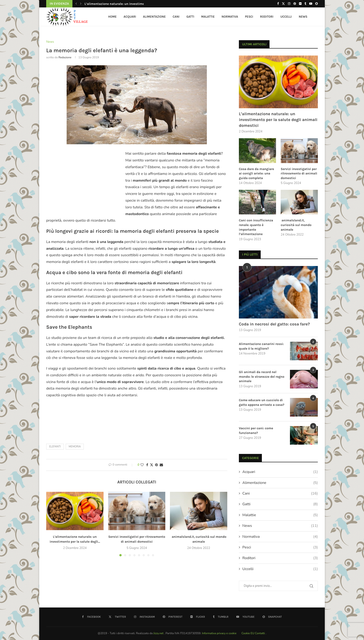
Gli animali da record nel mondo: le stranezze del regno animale (262, 377)
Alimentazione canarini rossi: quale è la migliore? (261, 346)
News (303, 17)
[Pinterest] (295, 4)
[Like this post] (142, 465)
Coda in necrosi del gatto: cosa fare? (274, 324)
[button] (76, 4)
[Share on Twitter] (152, 465)
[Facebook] (278, 4)
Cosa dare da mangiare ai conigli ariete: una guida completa (257, 174)
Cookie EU (248, 633)
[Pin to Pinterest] (156, 465)
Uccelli (286, 17)
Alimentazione (154, 17)
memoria (75, 447)
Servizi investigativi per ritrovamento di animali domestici (299, 174)
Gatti (190, 17)
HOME (112, 17)
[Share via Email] (161, 465)
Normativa (230, 17)
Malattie (208, 17)
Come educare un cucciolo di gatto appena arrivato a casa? (262, 402)
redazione (65, 57)
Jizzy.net (159, 633)
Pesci (249, 17)
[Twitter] (283, 4)
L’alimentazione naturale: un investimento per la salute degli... (132, 4)
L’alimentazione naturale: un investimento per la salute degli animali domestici (278, 120)
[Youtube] (311, 4)
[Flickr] (300, 4)
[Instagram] (289, 4)
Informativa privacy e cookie (220, 633)
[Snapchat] (317, 4)
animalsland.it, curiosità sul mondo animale (296, 225)
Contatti (260, 633)
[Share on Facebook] (147, 465)
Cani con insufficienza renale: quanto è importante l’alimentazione (256, 227)
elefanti (55, 447)
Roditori (267, 17)
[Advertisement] (85, 181)
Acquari (130, 17)
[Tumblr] (305, 4)
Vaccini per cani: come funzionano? (256, 431)
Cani (176, 17)
